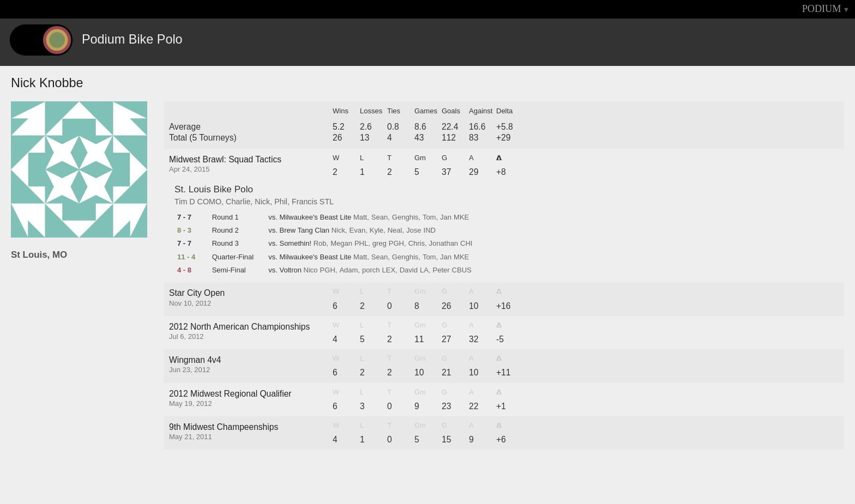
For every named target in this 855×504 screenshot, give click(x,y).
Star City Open (197, 293)
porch (371, 270)
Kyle (377, 230)
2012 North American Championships (239, 327)
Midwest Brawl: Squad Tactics (225, 159)
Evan (358, 230)
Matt (360, 217)
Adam (348, 270)
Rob (320, 244)
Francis (305, 202)
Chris (417, 244)
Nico (311, 270)
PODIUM (822, 9)
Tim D (185, 202)
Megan (341, 244)
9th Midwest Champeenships (224, 427)
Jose (414, 230)
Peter (441, 270)
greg (380, 244)
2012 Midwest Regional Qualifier (230, 394)
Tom (429, 217)
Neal (395, 230)
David (409, 270)
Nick (262, 202)
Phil (281, 202)
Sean (380, 217)
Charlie (238, 202)
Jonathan (444, 244)
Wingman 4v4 (195, 360)
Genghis (405, 217)
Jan (446, 217)
